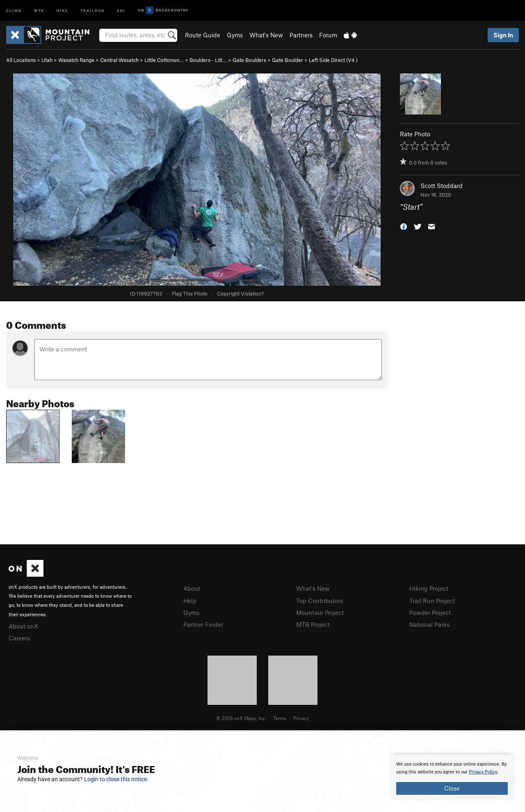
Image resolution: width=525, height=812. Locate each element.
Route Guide (203, 35)
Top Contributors (320, 601)
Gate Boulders (249, 60)
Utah (47, 60)
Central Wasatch (119, 60)
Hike (62, 10)
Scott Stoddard (442, 186)
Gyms (235, 35)
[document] (452, 778)
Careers (19, 638)
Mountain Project (320, 612)
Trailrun (92, 10)
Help (190, 601)
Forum (328, 35)
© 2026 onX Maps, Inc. (241, 718)
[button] (404, 226)
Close (452, 788)
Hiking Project (429, 588)
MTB (39, 10)
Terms (280, 718)
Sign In (503, 35)
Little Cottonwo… (164, 60)
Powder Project (430, 612)
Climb (14, 10)
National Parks (429, 624)
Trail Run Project (432, 601)
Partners (301, 35)
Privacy (301, 718)
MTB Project (313, 624)
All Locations (21, 60)
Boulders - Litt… (208, 60)
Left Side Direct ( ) (333, 60)
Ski (121, 10)
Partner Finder (203, 624)
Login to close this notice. (116, 779)
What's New (266, 35)
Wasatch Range (76, 60)
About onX (23, 626)
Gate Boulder (288, 60)
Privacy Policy (483, 772)
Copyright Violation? (240, 294)
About (192, 588)
